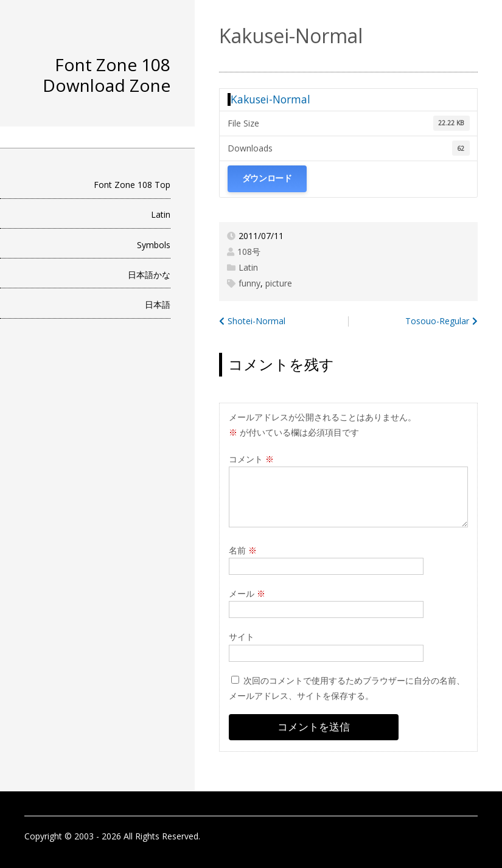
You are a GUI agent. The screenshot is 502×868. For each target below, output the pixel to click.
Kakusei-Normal (270, 99)
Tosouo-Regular (437, 321)
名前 (243, 550)
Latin (161, 214)
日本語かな (149, 275)
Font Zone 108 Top (132, 185)
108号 (249, 252)
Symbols (154, 245)
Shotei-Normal (256, 321)
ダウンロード (267, 179)
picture (279, 283)
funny (249, 283)
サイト (242, 637)
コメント (251, 459)
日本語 (158, 304)
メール (247, 593)
